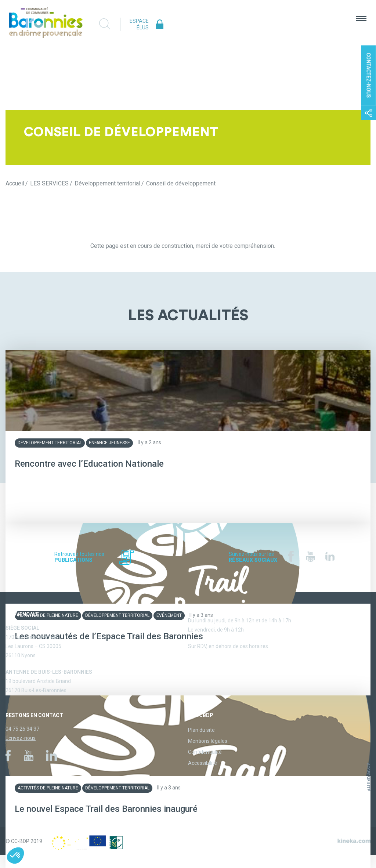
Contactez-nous (369, 75)
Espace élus (139, 24)
